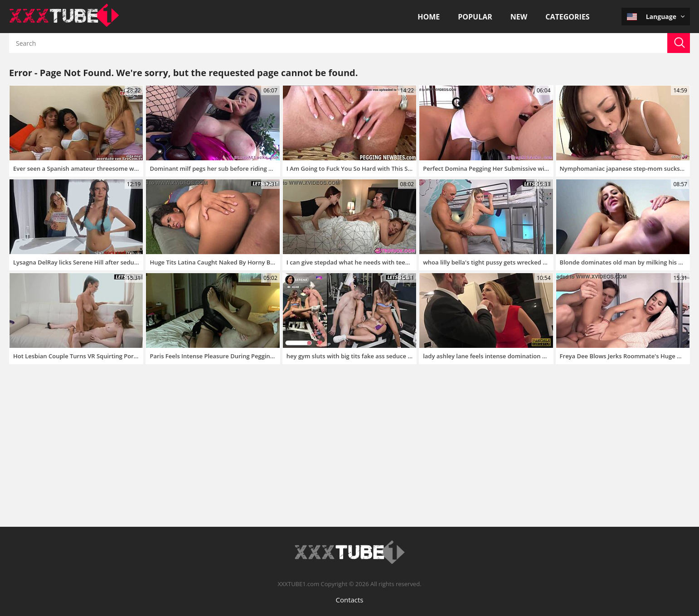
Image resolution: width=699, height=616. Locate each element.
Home (429, 17)
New (519, 17)
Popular (475, 17)
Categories (567, 17)
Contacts (349, 600)
